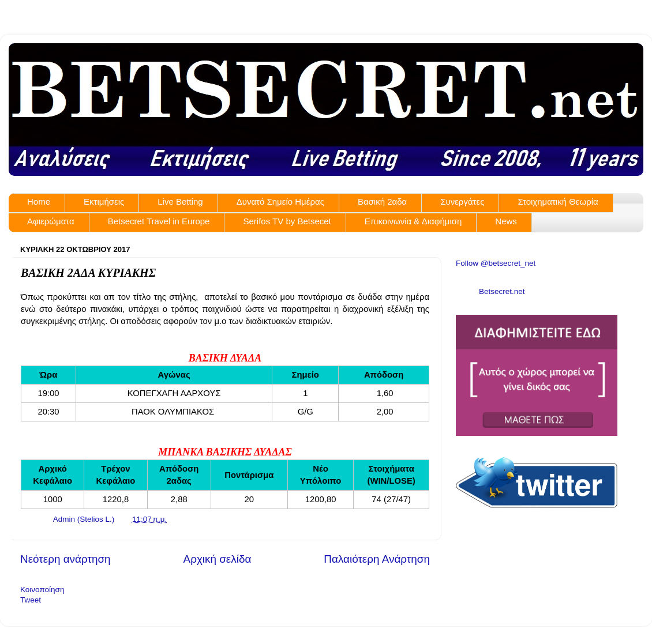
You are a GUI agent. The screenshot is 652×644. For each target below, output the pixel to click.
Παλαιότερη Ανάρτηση (377, 559)
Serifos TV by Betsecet (287, 221)
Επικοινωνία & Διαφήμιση (413, 221)
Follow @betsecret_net (496, 263)
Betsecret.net (502, 291)
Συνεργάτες (462, 202)
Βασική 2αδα (382, 202)
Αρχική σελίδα (218, 559)
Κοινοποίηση (42, 590)
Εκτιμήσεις (104, 202)
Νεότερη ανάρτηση (65, 559)
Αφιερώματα (51, 221)
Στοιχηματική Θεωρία (558, 202)
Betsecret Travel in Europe (159, 221)
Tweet (31, 600)
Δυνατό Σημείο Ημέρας (280, 202)
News (506, 221)
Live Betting (180, 202)
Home (39, 202)
